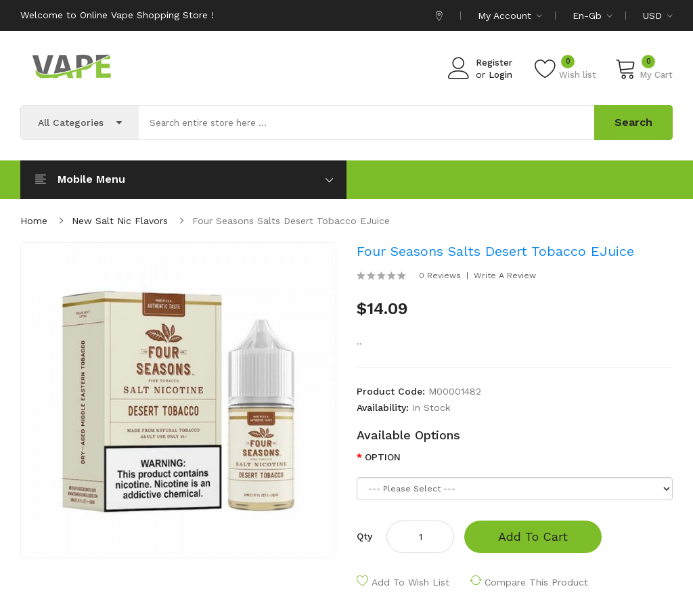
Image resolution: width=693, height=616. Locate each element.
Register (494, 63)
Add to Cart (533, 536)
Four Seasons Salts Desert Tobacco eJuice (291, 221)
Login (500, 75)
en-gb (593, 16)
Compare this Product (536, 582)
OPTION (383, 457)
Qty (364, 536)
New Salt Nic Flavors (120, 221)
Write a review (505, 276)
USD (658, 16)
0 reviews (440, 276)
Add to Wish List (410, 582)
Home (34, 221)
